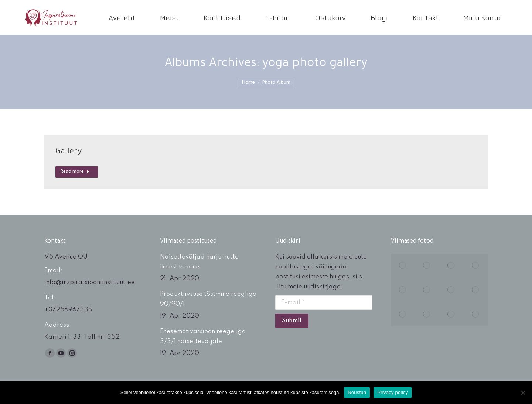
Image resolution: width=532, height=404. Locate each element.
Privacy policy (393, 392)
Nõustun (357, 392)
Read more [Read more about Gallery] (75, 172)
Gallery (69, 152)
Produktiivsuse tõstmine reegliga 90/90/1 (208, 299)
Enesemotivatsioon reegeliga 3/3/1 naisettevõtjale (203, 336)
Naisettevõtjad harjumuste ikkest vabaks (199, 262)
